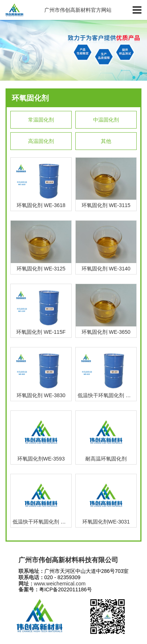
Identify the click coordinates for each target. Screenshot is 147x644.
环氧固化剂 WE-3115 (106, 205)
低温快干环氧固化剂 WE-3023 (107, 395)
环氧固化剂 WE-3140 (106, 269)
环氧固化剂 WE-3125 (41, 269)
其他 (106, 141)
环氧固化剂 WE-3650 (106, 332)
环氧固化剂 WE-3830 (41, 395)
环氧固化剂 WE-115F (41, 332)
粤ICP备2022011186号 (66, 589)
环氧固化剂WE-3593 (41, 459)
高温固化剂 (41, 141)
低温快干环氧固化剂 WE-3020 (42, 522)
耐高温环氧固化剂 (106, 459)
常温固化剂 (41, 120)
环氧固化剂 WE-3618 (41, 205)
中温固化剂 (106, 120)
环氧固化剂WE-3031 (106, 522)
